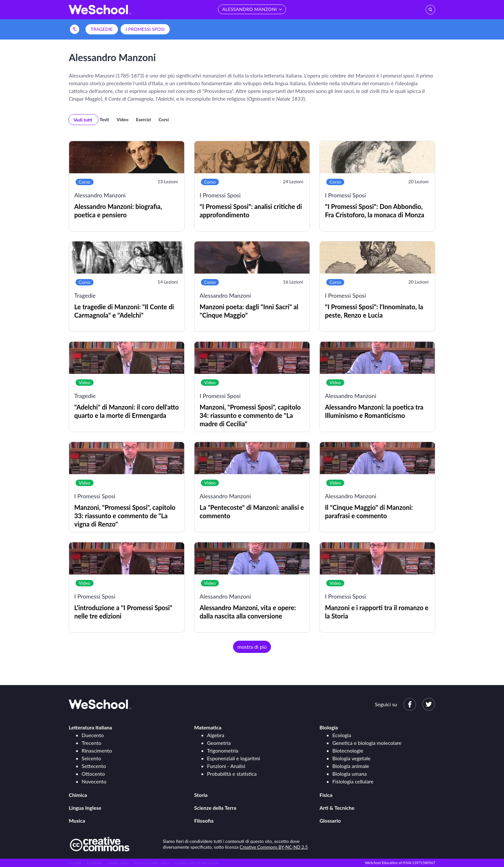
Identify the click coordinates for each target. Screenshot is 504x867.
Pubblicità (94, 863)
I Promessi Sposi (145, 29)
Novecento (94, 781)
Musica (77, 821)
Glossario (330, 821)
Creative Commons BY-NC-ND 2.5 (274, 847)
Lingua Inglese (85, 808)
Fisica (326, 795)
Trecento (91, 743)
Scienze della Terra (215, 808)
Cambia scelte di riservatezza (197, 863)
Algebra (216, 735)
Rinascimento (97, 750)
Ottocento (93, 774)
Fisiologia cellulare (353, 781)
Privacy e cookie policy (152, 863)
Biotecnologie (348, 750)
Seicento (91, 758)
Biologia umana (350, 774)
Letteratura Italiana (90, 727)
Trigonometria (223, 750)
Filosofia (204, 821)
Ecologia (342, 735)
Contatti (75, 863)
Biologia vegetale (351, 758)
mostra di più (252, 647)
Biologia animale (351, 766)
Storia (201, 795)
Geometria (219, 743)
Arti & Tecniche (337, 808)
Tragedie (102, 29)
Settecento (94, 766)
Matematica (208, 727)
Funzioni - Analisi (226, 766)
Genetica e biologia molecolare (367, 743)
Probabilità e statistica (232, 774)
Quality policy (118, 863)
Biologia (329, 727)
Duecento (93, 735)
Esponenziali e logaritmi (234, 758)
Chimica (78, 795)
